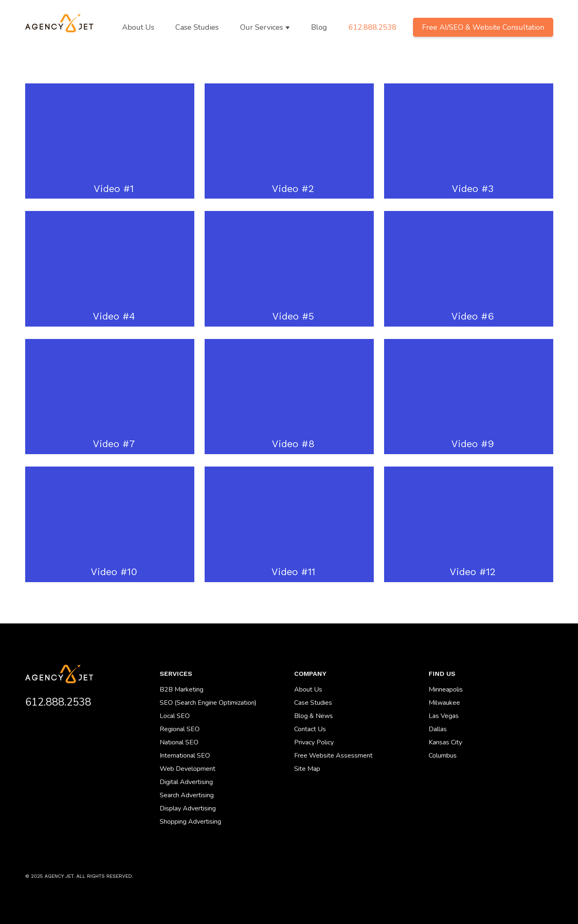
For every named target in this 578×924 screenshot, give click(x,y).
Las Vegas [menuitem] (444, 716)
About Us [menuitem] (308, 689)
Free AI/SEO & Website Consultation (483, 27)
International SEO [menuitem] (185, 756)
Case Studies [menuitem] (313, 703)
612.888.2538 (373, 27)
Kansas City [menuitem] (445, 742)
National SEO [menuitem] (179, 742)
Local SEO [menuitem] (175, 716)
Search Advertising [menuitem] (187, 795)
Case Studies (197, 27)
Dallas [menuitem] (438, 729)
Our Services (262, 27)
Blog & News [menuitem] (314, 716)
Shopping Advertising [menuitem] (190, 822)
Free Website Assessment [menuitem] (333, 756)
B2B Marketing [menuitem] (182, 689)
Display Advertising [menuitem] (188, 808)
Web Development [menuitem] (188, 769)
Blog (319, 27)
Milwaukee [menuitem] (444, 703)
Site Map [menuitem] (307, 769)
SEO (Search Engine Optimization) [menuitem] (208, 703)
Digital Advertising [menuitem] (186, 782)
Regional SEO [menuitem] (180, 729)
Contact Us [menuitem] (310, 729)
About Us (138, 27)
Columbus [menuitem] (443, 756)
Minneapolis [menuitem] (446, 689)
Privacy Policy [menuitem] (314, 742)
